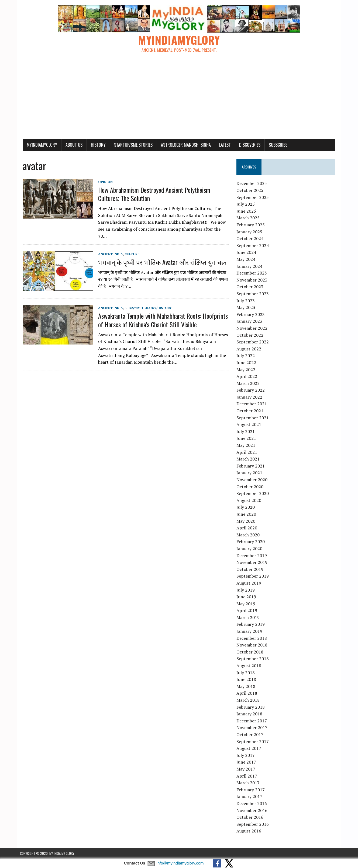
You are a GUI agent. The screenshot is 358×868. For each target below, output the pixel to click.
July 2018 (246, 673)
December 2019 (252, 556)
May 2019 (247, 604)
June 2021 (247, 438)
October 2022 (251, 335)
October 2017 (251, 735)
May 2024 (247, 259)
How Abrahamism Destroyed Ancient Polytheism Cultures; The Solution (152, 194)
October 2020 (251, 487)
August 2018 (250, 666)
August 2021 (250, 425)
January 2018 (250, 714)
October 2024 (251, 239)
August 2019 (250, 583)
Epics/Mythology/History (145, 301)
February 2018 (251, 707)
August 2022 (250, 349)
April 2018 (248, 693)
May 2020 (247, 521)
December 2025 (252, 184)
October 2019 (251, 569)
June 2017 (247, 762)
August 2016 (250, 831)
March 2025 (249, 218)
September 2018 (253, 659)
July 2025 (246, 204)
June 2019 (247, 597)
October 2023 (251, 287)
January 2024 (250, 266)
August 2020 (250, 500)
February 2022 (251, 390)
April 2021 (248, 452)
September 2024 (253, 246)
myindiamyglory (39, 145)
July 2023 (246, 301)
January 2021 (250, 473)
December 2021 (252, 404)
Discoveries (247, 145)
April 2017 (248, 776)
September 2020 (253, 494)
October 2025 (251, 191)
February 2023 (251, 314)
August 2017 (250, 748)
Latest (222, 145)
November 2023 (253, 280)
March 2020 (249, 535)
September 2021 (253, 418)
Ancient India (108, 247)
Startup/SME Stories (131, 145)
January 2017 (250, 797)
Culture (129, 247)
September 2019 (253, 576)
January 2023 (250, 321)
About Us (71, 145)
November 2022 (253, 328)
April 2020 (248, 528)
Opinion (103, 182)
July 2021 (246, 432)
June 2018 (247, 680)
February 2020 (251, 542)
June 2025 (247, 211)
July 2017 (246, 755)
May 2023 (247, 308)
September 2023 (253, 294)
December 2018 (252, 638)
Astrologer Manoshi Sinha (183, 145)
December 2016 (252, 804)
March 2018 (249, 700)
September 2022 (253, 342)
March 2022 (249, 383)
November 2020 (253, 480)
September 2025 (253, 197)
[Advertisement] (179, 99)
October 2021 (251, 411)
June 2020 (247, 514)
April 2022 (248, 377)
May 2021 (247, 445)
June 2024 (247, 252)
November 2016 (253, 810)
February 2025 (251, 225)
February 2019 (251, 624)
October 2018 (251, 652)
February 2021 (251, 466)
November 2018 (253, 645)
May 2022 (247, 370)
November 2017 (253, 728)
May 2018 (247, 687)
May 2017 (247, 769)
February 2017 (251, 790)
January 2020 (250, 549)
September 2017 (253, 742)
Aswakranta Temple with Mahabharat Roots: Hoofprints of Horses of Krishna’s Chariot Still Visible (160, 313)
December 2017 (252, 721)
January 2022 (250, 397)
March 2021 (249, 459)
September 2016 (253, 824)
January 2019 (250, 631)
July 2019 (246, 590)
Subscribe (275, 145)
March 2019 (249, 618)
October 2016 (251, 817)
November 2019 (253, 563)
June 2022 (247, 363)
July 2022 (246, 356)
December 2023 (252, 273)
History (96, 145)
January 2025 (250, 232)
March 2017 (249, 783)
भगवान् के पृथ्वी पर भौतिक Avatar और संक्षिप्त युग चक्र (159, 255)
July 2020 (246, 507)
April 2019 (248, 611)
